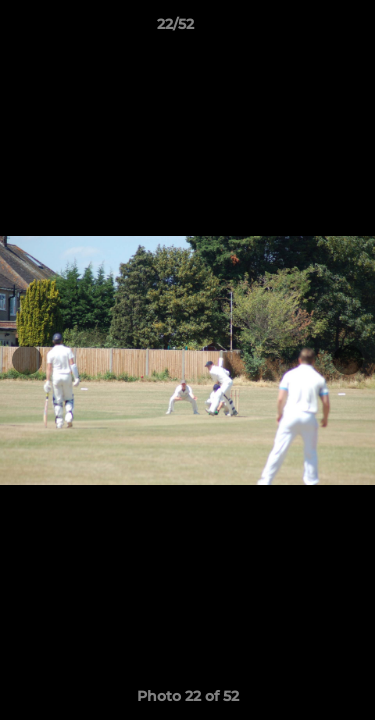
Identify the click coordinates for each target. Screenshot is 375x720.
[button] (303, 29)
